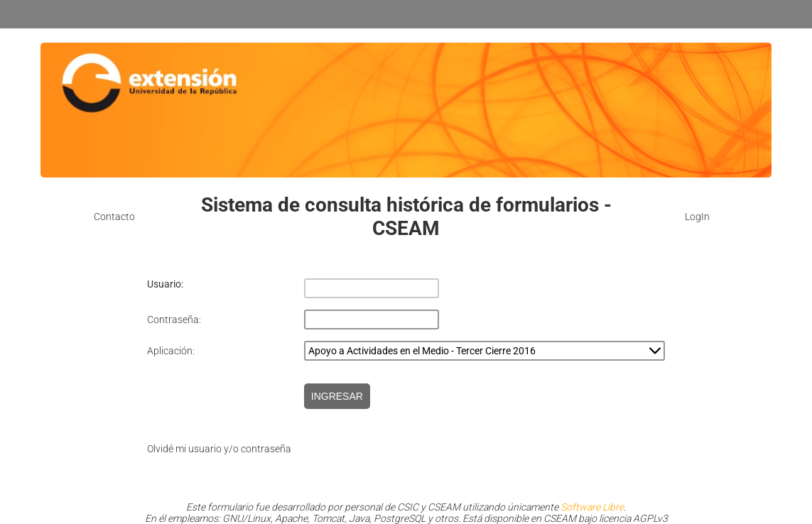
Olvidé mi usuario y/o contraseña (219, 449)
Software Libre (592, 507)
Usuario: (165, 284)
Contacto (114, 217)
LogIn (697, 217)
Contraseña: (174, 320)
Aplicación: (171, 351)
